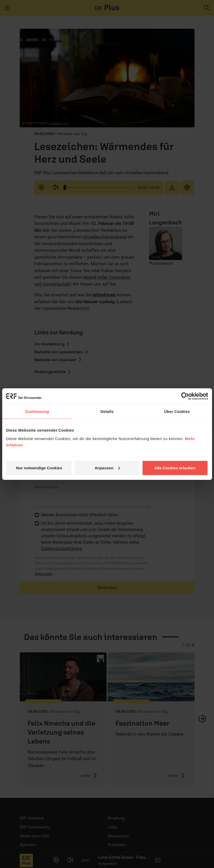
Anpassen (107, 468)
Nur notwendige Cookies (39, 468)
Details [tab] (107, 411)
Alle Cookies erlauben (175, 468)
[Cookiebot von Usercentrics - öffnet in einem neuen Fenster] (185, 396)
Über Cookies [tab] (177, 411)
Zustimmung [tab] (37, 411)
